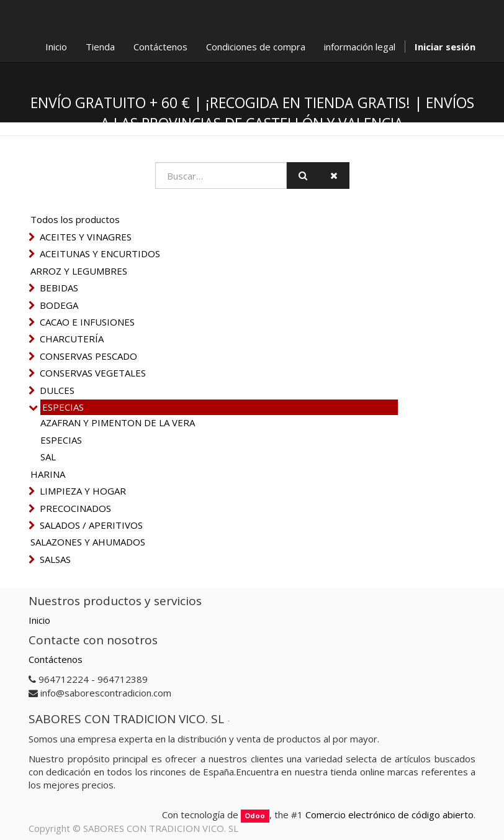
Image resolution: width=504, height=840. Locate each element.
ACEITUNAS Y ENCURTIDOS (100, 253)
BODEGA (59, 305)
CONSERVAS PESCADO (88, 356)
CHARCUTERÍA (72, 339)
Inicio (39, 620)
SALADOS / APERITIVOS (91, 525)
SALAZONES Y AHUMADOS (88, 542)
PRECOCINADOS (75, 508)
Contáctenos (56, 659)
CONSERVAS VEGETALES (93, 373)
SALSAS (55, 559)
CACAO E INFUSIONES (87, 322)
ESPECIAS (63, 407)
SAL (48, 457)
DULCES (57, 390)
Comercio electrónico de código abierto (389, 815)
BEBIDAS (59, 288)
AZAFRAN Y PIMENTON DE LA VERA (118, 422)
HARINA (48, 474)
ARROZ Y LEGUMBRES (79, 271)
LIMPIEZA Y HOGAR (83, 491)
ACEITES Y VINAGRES (86, 237)
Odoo (255, 815)
